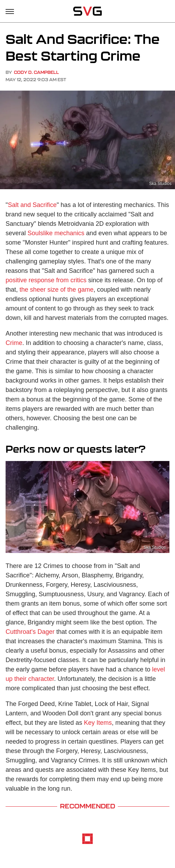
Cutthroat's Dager (30, 632)
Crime (14, 343)
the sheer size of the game (56, 290)
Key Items (98, 723)
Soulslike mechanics (56, 233)
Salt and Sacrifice (32, 205)
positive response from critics (46, 280)
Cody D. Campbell (36, 72)
